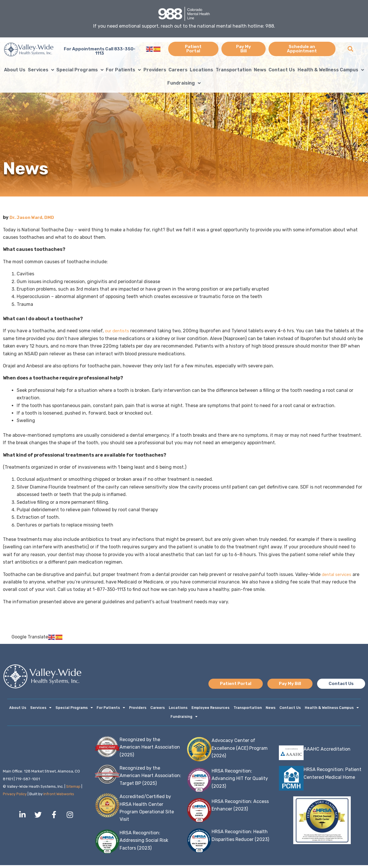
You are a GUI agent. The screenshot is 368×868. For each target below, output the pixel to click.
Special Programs (80, 70)
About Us (15, 70)
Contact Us (282, 70)
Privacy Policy (15, 797)
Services (41, 70)
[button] (350, 49)
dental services (338, 574)
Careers (178, 70)
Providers (155, 70)
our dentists (118, 331)
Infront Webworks (60, 797)
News (260, 70)
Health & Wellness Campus (331, 70)
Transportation (234, 70)
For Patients (123, 70)
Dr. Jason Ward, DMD (33, 217)
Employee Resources (210, 708)
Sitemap (73, 789)
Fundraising (184, 83)
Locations (201, 70)
